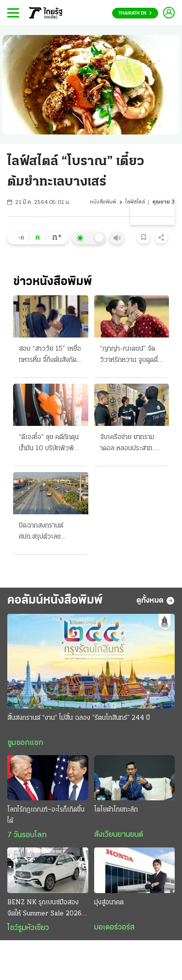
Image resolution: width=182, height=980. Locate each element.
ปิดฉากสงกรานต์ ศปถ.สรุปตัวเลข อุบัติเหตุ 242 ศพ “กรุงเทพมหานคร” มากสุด (50, 532)
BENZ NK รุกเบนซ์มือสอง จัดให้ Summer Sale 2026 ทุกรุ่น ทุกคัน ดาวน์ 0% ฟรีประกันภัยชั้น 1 (44, 909)
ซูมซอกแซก (25, 743)
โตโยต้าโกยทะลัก (116, 810)
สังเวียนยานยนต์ (119, 835)
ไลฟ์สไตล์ (135, 202)
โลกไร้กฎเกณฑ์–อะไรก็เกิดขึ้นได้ (46, 815)
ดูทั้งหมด (156, 601)
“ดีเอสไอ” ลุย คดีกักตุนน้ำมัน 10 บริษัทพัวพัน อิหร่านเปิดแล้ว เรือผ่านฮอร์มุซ (50, 444)
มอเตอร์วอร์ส (114, 928)
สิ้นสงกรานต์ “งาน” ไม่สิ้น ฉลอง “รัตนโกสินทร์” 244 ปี (79, 718)
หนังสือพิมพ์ (103, 202)
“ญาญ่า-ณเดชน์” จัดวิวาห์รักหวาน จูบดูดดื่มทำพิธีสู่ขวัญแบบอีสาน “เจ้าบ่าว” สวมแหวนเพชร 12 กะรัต (131, 355)
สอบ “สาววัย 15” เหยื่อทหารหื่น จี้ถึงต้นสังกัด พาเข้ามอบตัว (50, 355)
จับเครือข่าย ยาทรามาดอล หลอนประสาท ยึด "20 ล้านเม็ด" (131, 444)
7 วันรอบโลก (27, 835)
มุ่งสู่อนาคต (109, 903)
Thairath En (135, 13)
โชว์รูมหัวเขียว (28, 928)
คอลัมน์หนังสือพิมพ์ (55, 600)
